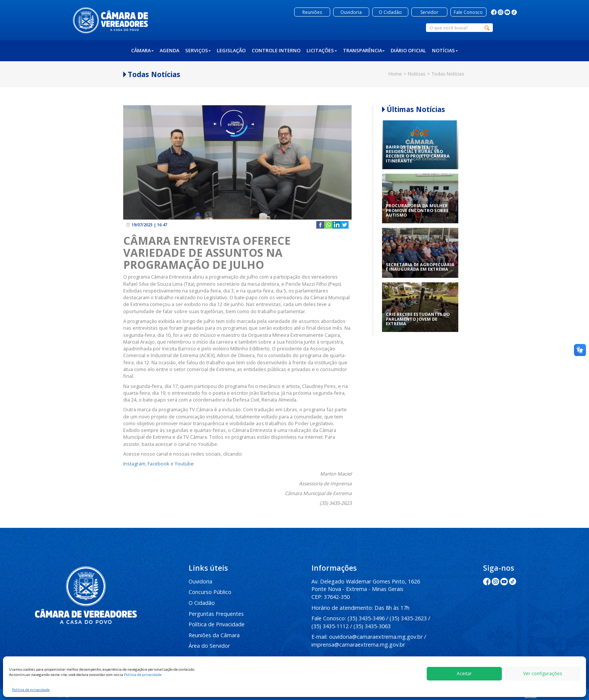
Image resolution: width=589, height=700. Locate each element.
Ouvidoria (200, 581)
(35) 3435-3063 (372, 626)
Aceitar (464, 673)
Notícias (445, 50)
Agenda (169, 50)
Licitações (322, 50)
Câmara (142, 50)
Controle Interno (276, 50)
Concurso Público (210, 592)
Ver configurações (543, 673)
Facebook (159, 464)
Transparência (364, 50)
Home (395, 74)
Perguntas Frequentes (216, 614)
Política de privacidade (143, 675)
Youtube (184, 464)
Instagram (134, 464)
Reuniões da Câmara (214, 635)
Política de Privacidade (217, 624)
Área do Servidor (209, 646)
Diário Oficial (408, 50)
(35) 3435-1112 (330, 626)
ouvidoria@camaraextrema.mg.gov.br (376, 637)
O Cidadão (202, 603)
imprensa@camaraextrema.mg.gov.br (358, 645)
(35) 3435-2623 (408, 618)
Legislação (231, 50)
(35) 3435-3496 (366, 618)
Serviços (198, 50)
